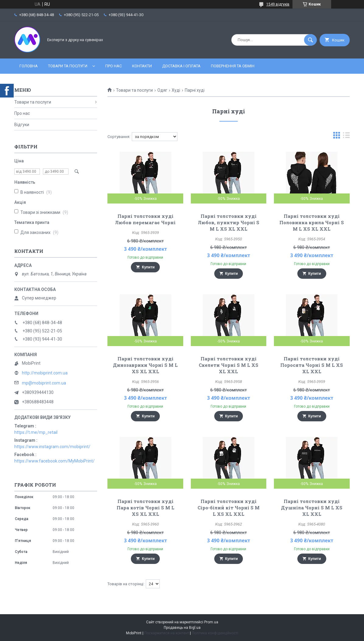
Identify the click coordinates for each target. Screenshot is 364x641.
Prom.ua (211, 622)
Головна (29, 66)
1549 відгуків (278, 4)
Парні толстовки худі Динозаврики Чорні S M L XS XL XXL (145, 365)
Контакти (142, 66)
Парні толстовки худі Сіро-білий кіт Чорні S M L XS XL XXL (229, 508)
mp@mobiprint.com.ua (44, 383)
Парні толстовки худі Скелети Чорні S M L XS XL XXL (229, 365)
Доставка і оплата (181, 66)
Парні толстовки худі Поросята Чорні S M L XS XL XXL (312, 365)
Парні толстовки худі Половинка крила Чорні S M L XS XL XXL (312, 222)
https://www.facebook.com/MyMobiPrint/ (54, 461)
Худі (176, 90)
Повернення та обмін (233, 66)
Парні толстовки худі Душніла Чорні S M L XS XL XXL (312, 508)
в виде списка (346, 137)
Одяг (162, 90)
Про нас (114, 66)
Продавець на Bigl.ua (182, 628)
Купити (148, 267)
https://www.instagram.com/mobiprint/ (52, 447)
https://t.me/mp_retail (36, 432)
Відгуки (22, 125)
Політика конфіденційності (215, 633)
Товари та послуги (68, 66)
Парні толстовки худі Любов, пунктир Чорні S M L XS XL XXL (229, 222)
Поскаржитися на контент (167, 633)
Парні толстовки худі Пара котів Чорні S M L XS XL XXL (145, 508)
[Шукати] (310, 40)
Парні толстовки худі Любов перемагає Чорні (145, 219)
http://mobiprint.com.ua (45, 373)
